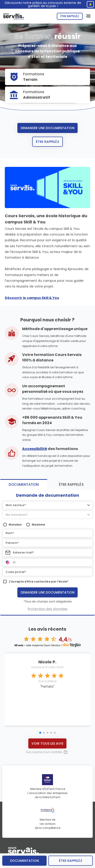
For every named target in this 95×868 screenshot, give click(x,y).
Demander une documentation (47, 128)
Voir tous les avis (47, 743)
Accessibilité (35, 449)
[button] (47, 505)
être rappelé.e (71, 861)
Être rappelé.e (70, 16)
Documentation (24, 861)
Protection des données (48, 609)
